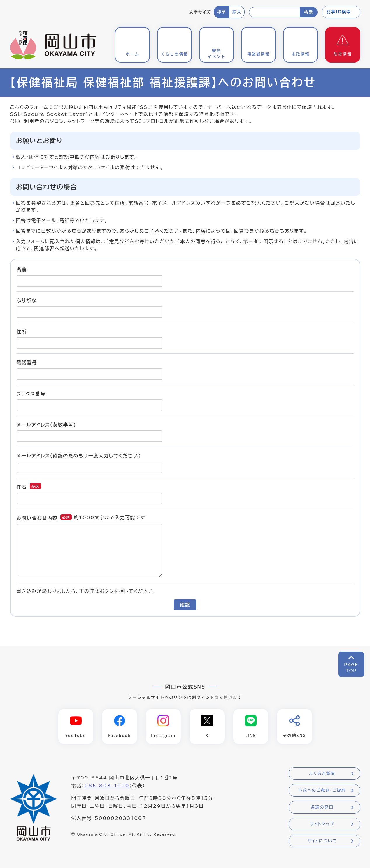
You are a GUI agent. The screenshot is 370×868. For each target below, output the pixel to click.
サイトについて (322, 841)
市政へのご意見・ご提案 (322, 791)
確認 (185, 605)
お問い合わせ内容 (37, 518)
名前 (22, 269)
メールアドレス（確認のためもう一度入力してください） (79, 456)
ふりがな (27, 300)
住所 (22, 331)
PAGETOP (351, 668)
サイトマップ (322, 824)
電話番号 (27, 363)
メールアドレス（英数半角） (47, 425)
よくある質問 (322, 774)
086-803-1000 (107, 786)
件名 (22, 487)
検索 (309, 12)
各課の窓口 (322, 807)
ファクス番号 (31, 394)
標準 (221, 12)
